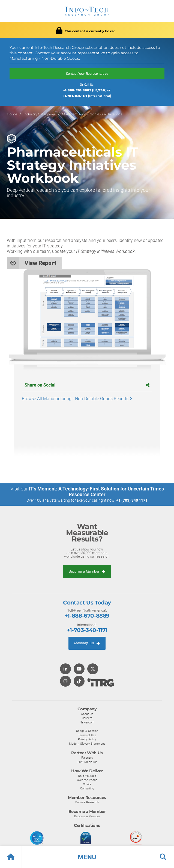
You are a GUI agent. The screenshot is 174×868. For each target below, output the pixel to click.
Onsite (87, 784)
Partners (87, 758)
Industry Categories (40, 114)
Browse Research (87, 802)
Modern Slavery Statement (87, 744)
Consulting (87, 788)
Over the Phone (87, 780)
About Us (87, 714)
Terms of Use (87, 735)
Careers (87, 718)
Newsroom (87, 722)
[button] (87, 857)
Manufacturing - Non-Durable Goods (92, 114)
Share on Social (87, 385)
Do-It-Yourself (87, 776)
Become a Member (87, 571)
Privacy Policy (87, 739)
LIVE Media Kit (87, 762)
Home (12, 114)
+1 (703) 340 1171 (132, 500)
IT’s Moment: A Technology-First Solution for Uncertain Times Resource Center (96, 492)
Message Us (87, 643)
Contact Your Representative (87, 74)
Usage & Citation (87, 731)
